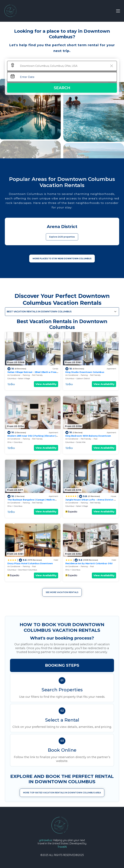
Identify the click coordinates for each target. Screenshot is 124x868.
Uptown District (83, 378)
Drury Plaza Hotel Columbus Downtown (30, 563)
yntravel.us (46, 840)
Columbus (12, 378)
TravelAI (62, 847)
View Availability (46, 384)
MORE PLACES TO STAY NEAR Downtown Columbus (62, 259)
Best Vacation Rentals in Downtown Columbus (39, 312)
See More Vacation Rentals (62, 592)
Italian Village (24, 378)
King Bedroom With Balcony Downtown (88, 436)
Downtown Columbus (28, 570)
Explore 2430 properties (62, 237)
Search (62, 88)
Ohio (9, 442)
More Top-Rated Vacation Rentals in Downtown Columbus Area (62, 793)
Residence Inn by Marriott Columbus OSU (89, 563)
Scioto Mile (81, 442)
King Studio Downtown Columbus (85, 372)
